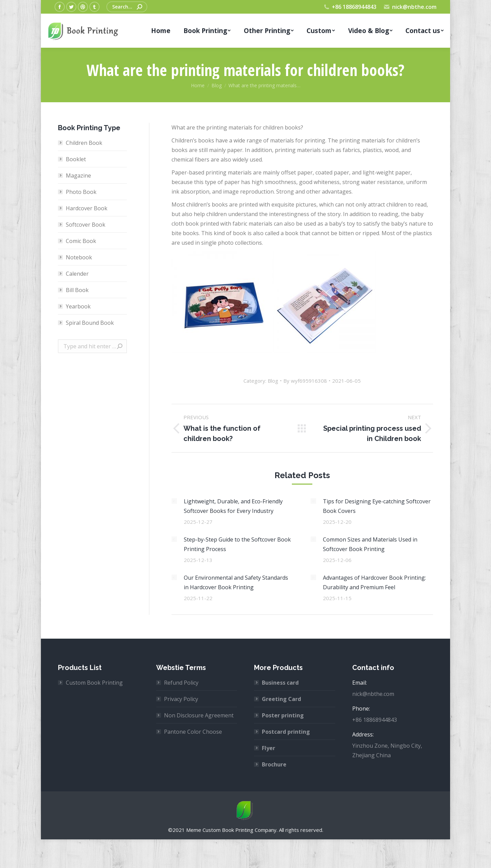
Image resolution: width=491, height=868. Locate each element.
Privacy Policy (181, 699)
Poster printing (283, 715)
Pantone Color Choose (193, 732)
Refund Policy (181, 683)
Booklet (76, 159)
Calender (77, 274)
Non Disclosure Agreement (199, 715)
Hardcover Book (87, 208)
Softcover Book (86, 225)
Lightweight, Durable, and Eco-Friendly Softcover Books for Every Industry (233, 506)
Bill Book (77, 290)
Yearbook (78, 306)
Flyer (269, 748)
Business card (280, 683)
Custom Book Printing (94, 683)
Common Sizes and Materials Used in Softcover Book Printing (370, 544)
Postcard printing (286, 732)
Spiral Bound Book (90, 323)
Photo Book (81, 192)
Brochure (274, 764)
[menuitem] (161, 31)
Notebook (79, 257)
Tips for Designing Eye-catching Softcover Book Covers (377, 506)
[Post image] (174, 501)
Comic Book (81, 241)
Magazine (78, 176)
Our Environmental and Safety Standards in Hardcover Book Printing (236, 582)
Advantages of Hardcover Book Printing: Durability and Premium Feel (374, 582)
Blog (273, 381)
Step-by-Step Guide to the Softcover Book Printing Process (237, 544)
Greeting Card (281, 699)
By (305, 381)
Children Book (84, 143)
